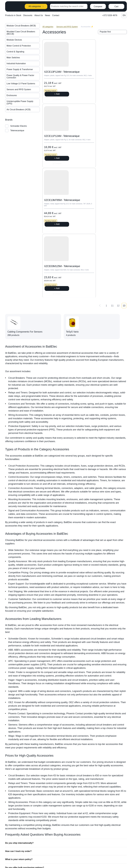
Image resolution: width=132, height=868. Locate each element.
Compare (98, 6)
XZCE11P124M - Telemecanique (97, 74)
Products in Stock (13, 15)
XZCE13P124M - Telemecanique (54, 74)
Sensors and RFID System (19, 89)
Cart (116, 6)
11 (112, 193)
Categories (112, 834)
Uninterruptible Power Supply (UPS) (20, 102)
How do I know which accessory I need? (26, 775)
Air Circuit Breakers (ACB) (19, 110)
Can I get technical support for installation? (28, 792)
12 (118, 193)
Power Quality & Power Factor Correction (20, 76)
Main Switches (13, 58)
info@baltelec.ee (68, 840)
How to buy (112, 839)
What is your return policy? (19, 750)
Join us (87, 839)
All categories (36, 6)
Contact (56, 15)
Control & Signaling (15, 52)
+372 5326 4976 (110, 15)
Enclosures (12, 95)
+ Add (57, 103)
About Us (39, 15)
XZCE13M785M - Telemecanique (55, 147)
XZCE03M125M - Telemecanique (98, 147)
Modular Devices (14, 40)
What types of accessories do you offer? (26, 783)
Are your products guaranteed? (22, 767)
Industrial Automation (16, 63)
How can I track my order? (19, 742)
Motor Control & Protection (19, 46)
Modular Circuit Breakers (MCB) (21, 26)
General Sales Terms (116, 853)
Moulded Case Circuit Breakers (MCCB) (21, 33)
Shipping (111, 843)
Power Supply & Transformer (20, 69)
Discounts (28, 15)
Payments (111, 848)
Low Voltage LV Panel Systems (21, 84)
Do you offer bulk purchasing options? (25, 758)
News (48, 15)
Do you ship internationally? (20, 734)
